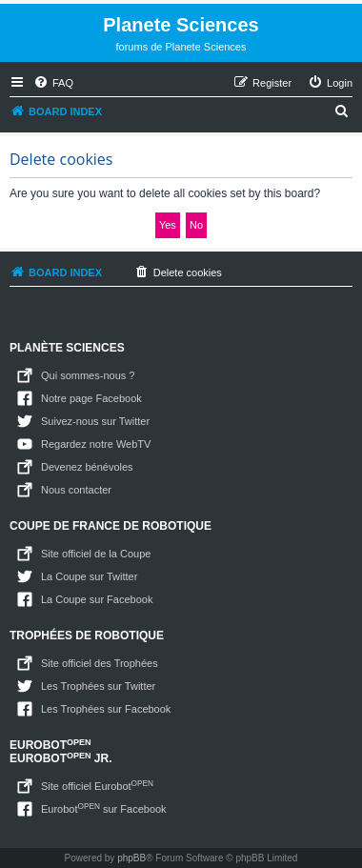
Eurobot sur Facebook (104, 808)
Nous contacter (76, 490)
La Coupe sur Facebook (97, 599)
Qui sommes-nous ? (88, 375)
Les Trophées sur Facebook (106, 709)
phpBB (131, 858)
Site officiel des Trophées (100, 663)
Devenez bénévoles (87, 467)
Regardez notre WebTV (96, 444)
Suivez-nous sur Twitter (95, 421)
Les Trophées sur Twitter (98, 686)
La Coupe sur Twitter (89, 576)
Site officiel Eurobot (97, 786)
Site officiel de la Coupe (96, 554)
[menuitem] (53, 83)
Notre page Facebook (91, 398)
